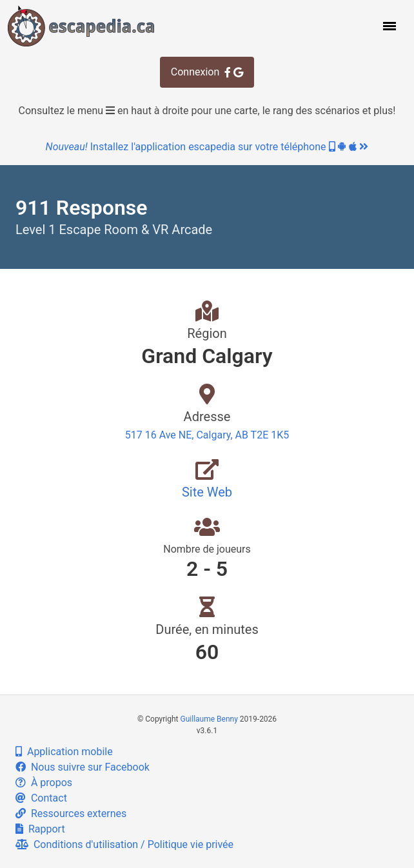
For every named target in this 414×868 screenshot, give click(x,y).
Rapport (40, 829)
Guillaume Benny (209, 719)
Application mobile (64, 752)
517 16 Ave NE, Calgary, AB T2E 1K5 (207, 435)
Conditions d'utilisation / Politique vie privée (124, 844)
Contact (41, 798)
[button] (388, 26)
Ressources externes (71, 814)
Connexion (207, 72)
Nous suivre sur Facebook (83, 767)
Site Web (207, 492)
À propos (44, 783)
